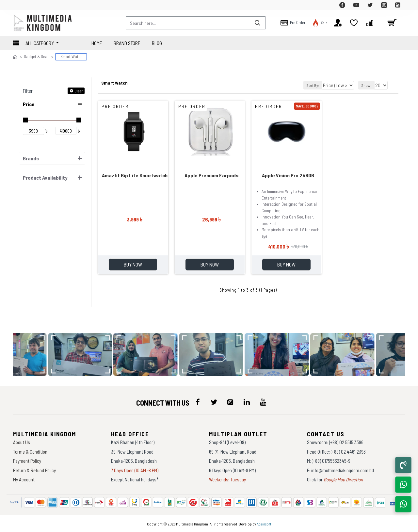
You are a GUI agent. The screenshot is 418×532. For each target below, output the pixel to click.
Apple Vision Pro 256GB (288, 175)
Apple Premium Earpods (211, 175)
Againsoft (264, 524)
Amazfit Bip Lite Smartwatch (135, 175)
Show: (367, 85)
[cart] (392, 23)
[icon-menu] (198, 402)
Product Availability (45, 177)
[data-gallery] (36, 355)
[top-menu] (18, 5)
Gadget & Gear (36, 56)
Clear (79, 90)
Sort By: (311, 85)
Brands (31, 158)
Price (29, 104)
